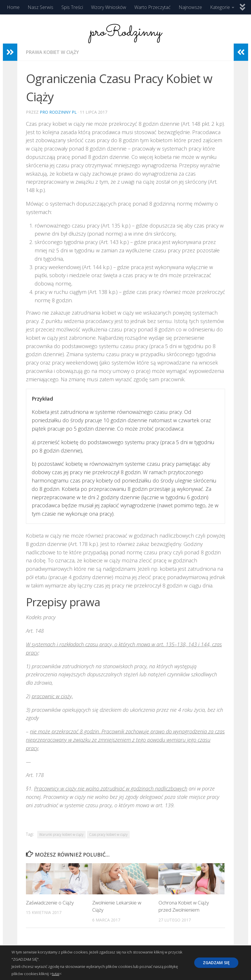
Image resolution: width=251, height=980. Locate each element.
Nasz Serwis (40, 7)
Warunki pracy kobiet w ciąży (61, 834)
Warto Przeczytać (152, 7)
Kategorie (220, 7)
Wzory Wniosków (109, 7)
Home (13, 7)
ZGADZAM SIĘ (216, 963)
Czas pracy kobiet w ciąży (108, 834)
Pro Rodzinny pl (58, 112)
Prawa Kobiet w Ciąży (52, 52)
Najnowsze (190, 7)
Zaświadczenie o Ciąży (50, 903)
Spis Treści (72, 7)
